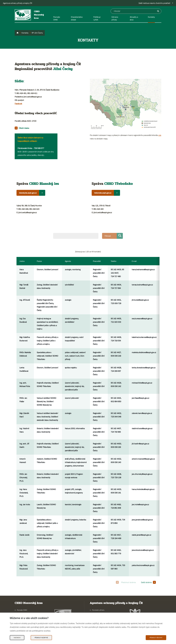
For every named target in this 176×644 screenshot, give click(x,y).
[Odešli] (158, 11)
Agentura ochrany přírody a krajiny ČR (17, 3)
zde (160, 135)
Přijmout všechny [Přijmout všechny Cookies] (156, 638)
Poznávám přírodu (98, 610)
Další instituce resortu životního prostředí (154, 3)
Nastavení (17, 638)
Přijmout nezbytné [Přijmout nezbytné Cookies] (41, 638)
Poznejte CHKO (22, 610)
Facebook (18, 104)
